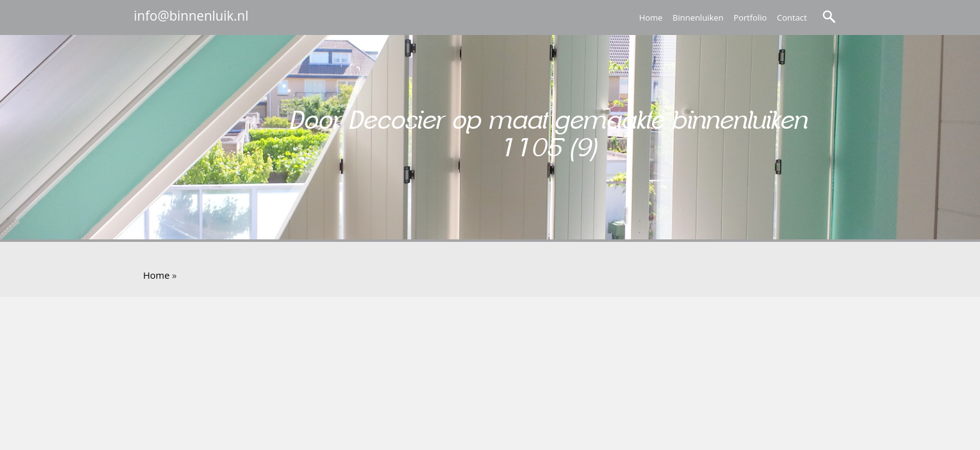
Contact (792, 17)
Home (651, 17)
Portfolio (750, 17)
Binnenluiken (698, 17)
